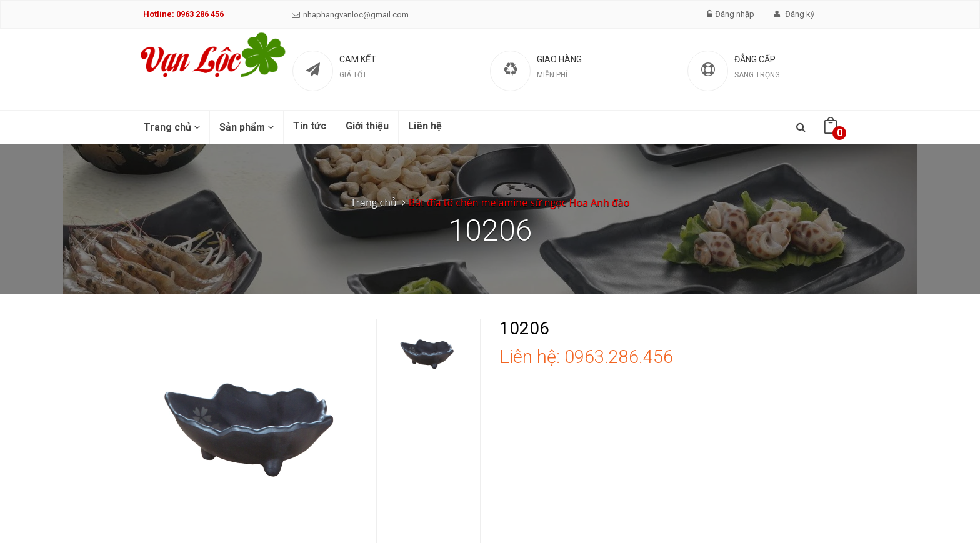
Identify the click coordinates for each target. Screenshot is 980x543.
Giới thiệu (367, 126)
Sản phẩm (247, 127)
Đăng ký (794, 14)
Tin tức (310, 126)
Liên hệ (425, 126)
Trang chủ (172, 127)
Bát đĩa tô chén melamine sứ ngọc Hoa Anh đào (519, 202)
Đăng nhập (731, 14)
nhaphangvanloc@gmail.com (350, 15)
